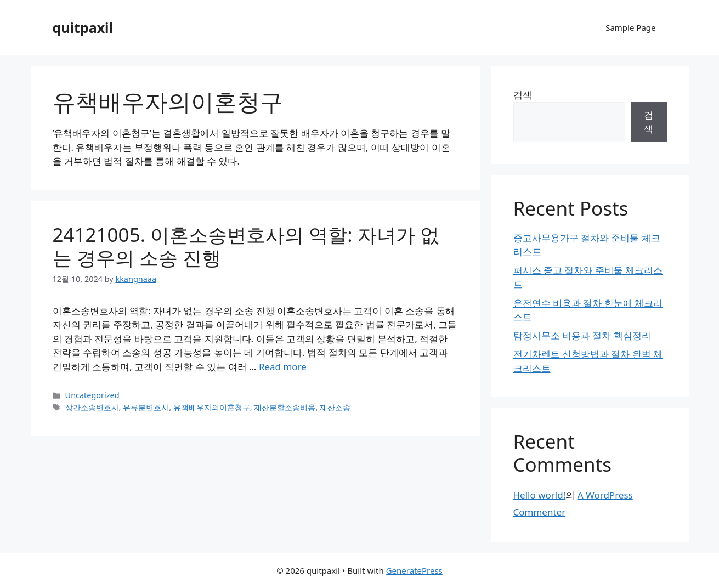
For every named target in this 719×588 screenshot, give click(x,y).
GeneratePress (414, 570)
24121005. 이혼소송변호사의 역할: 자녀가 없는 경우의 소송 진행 (246, 246)
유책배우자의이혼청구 (212, 407)
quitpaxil (83, 27)
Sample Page (630, 27)
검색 (523, 95)
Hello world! (540, 495)
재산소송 (335, 407)
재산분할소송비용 (285, 407)
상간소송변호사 (92, 407)
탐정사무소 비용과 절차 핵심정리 (582, 335)
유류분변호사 (146, 407)
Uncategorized (92, 395)
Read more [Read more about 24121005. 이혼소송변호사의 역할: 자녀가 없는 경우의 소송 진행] (283, 367)
